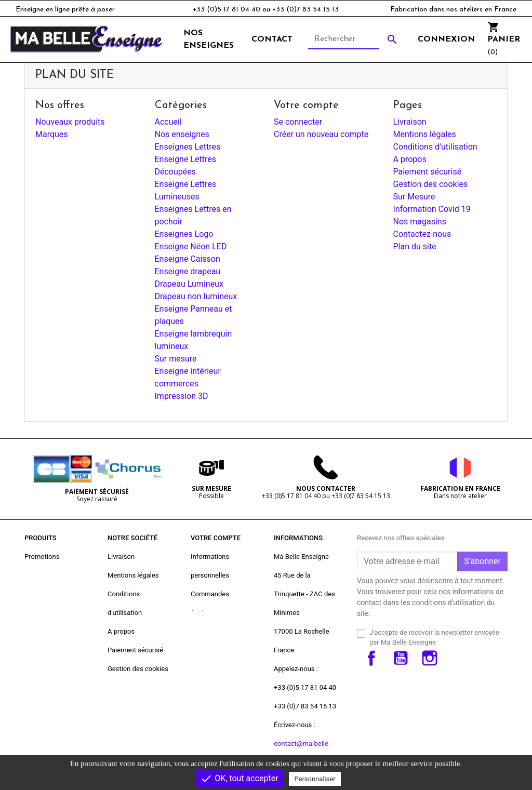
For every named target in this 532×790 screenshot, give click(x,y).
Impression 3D (182, 396)
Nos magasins (420, 222)
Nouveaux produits (70, 122)
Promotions (42, 557)
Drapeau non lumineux (196, 296)
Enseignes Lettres (188, 147)
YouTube (401, 658)
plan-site (120, 706)
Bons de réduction (218, 650)
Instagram (430, 658)
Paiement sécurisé (428, 172)
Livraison (410, 122)
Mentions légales (425, 134)
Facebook (371, 658)
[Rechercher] (344, 39)
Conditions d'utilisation (435, 147)
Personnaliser (315, 779)
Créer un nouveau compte (321, 134)
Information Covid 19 (432, 209)
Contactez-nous (422, 234)
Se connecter (298, 122)
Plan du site (415, 246)
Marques (52, 134)
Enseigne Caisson (188, 259)
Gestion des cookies (431, 184)
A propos (410, 159)
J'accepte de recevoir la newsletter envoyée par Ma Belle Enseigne (434, 638)
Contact (272, 39)
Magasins (122, 725)
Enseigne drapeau (188, 271)
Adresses (205, 631)
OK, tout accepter (239, 779)
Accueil (168, 122)
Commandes (210, 594)
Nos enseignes (182, 134)
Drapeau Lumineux (189, 284)
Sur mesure (176, 359)
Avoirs (200, 613)
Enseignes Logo (184, 234)
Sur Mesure (414, 197)
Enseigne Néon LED (191, 246)
